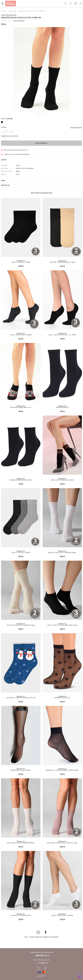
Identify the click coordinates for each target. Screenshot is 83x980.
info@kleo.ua (43, 963)
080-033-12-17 (43, 956)
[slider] (7, 21)
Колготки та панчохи (9, 15)
